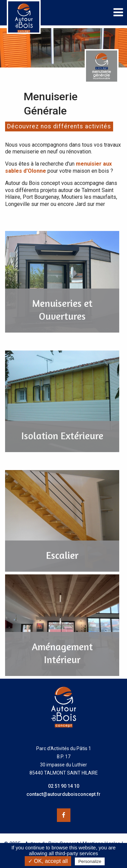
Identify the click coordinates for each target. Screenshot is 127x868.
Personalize (90, 861)
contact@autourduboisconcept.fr (63, 794)
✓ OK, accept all (48, 861)
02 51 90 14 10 (64, 786)
